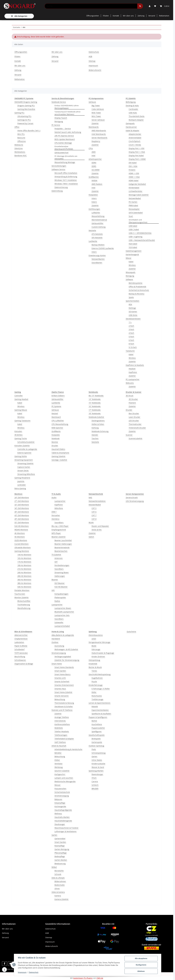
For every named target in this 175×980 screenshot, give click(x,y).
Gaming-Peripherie (22, 478)
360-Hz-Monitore (24, 580)
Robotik (95, 706)
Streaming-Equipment (24, 460)
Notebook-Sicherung (100, 431)
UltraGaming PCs (24, 116)
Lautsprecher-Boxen (63, 608)
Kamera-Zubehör (62, 899)
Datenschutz (34, 972)
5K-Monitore (20, 537)
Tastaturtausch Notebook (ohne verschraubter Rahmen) (67, 113)
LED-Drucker (134, 421)
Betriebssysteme (136, 283)
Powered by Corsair (25, 123)
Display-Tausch (61, 118)
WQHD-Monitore (21, 530)
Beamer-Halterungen (63, 544)
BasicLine (21, 138)
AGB (90, 56)
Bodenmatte (60, 885)
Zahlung (141, 16)
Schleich (95, 785)
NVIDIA (94, 180)
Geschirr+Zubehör (62, 771)
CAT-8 (94, 519)
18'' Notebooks (95, 413)
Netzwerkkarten (98, 259)
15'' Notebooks (95, 403)
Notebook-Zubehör (96, 417)
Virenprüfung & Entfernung (66, 177)
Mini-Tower (96, 116)
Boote (94, 646)
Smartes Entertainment (64, 685)
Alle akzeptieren (141, 958)
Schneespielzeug (99, 753)
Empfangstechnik (59, 530)
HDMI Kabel (134, 180)
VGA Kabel (133, 244)
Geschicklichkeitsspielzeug (100, 674)
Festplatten (93, 195)
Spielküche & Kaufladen (101, 714)
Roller (94, 692)
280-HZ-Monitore (24, 576)
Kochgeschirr (60, 774)
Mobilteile (59, 728)
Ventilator (59, 764)
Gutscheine (131, 632)
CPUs (91, 148)
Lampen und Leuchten (64, 778)
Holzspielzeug (94, 660)
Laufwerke (93, 241)
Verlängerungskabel (63, 657)
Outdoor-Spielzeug (96, 746)
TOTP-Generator (21, 653)
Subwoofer (59, 622)
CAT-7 (94, 515)
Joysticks (21, 481)
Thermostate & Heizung (64, 703)
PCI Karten (133, 202)
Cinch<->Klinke (135, 145)
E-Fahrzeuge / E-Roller (101, 689)
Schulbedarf (20, 649)
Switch (91, 537)
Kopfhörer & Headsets (135, 365)
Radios (57, 601)
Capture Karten (24, 467)
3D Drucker (133, 399)
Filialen (106, 16)
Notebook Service (59, 102)
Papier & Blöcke (21, 646)
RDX (130, 304)
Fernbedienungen (62, 565)
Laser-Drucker (134, 417)
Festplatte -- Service (63, 129)
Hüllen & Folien (98, 424)
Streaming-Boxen (62, 572)
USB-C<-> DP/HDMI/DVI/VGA (140, 233)
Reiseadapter (134, 209)
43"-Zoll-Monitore (22, 515)
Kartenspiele (97, 742)
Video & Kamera (58, 892)
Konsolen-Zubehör (22, 446)
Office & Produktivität (137, 287)
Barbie (94, 721)
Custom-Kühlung (99, 227)
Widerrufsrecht (95, 70)
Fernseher (56, 515)
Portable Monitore (22, 590)
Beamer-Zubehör (59, 537)
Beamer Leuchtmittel (63, 540)
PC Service (56, 125)
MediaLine (19, 145)
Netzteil (55, 413)
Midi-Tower (96, 113)
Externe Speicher (24, 453)
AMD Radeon (97, 184)
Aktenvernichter (21, 635)
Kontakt (116, 16)
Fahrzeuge (96, 649)
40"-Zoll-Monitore (22, 512)
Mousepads (131, 272)
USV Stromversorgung (135, 501)
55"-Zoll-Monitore (22, 522)
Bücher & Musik (95, 667)
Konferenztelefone (62, 724)
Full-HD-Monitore (22, 526)
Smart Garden (60, 671)
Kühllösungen (94, 209)
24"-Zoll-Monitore (22, 498)
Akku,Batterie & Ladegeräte (63, 635)
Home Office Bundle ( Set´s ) (29, 131)
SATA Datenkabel (136, 213)
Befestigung (131, 102)
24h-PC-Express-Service (64, 136)
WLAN (91, 522)
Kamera (58, 896)
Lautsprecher (60, 501)
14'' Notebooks (95, 399)
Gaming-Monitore (22, 551)
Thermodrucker (135, 424)
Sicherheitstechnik (62, 792)
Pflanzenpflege (61, 853)
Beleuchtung (60, 699)
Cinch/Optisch (135, 141)
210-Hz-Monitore (24, 569)
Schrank (58, 874)
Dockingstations (98, 421)
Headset (132, 369)
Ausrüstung (59, 646)
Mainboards (94, 127)
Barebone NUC (21, 155)
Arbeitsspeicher (95, 159)
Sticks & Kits (97, 530)
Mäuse (129, 258)
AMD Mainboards (99, 131)
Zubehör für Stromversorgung (67, 660)
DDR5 (94, 166)
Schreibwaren (20, 660)
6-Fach (131, 340)
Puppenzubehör (98, 728)
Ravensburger (97, 774)
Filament (132, 403)
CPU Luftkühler (58, 421)
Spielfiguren (97, 731)
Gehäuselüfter (98, 223)
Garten (54, 835)
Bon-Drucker (134, 413)
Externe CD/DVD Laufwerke (103, 248)
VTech (94, 778)
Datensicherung (61, 187)
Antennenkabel (135, 138)
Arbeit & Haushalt (59, 746)
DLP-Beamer (60, 583)
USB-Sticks (133, 315)
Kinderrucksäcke (98, 764)
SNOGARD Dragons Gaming (26, 102)
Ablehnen (141, 971)
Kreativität (93, 664)
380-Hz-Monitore (24, 583)
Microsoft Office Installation (66, 173)
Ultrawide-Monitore (23, 547)
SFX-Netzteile (97, 238)
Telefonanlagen (61, 735)
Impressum (22, 972)
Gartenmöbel (60, 839)
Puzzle (94, 681)
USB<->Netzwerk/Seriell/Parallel (142, 240)
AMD (94, 152)
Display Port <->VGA (137, 152)
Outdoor (55, 642)
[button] (150, 6)
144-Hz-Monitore (24, 555)
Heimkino (55, 519)
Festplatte (56, 435)
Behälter (58, 753)
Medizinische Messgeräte (65, 781)
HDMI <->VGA (134, 177)
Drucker (55, 446)
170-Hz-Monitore (24, 562)
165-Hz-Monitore (24, 558)
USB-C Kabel (134, 229)
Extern (94, 202)
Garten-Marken (61, 860)
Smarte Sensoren (62, 696)
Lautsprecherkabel (62, 626)
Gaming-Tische (21, 438)
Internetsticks (60, 721)
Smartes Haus (60, 689)
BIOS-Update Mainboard (65, 139)
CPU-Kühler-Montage (63, 143)
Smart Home (57, 664)
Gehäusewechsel (61, 153)
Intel (93, 155)
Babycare (58, 799)
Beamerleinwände (62, 547)
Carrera (95, 781)
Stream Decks (23, 471)
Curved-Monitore (21, 544)
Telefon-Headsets (62, 731)
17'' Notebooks (95, 410)
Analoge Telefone (62, 717)
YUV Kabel (133, 247)
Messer (58, 785)
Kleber (57, 760)
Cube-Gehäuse (98, 109)
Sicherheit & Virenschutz (139, 290)
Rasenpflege (60, 846)
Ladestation (19, 642)
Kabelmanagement (134, 251)
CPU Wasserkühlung (60, 424)
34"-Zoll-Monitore (22, 508)
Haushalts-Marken (62, 817)
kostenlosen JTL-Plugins (83, 978)
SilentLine (19, 148)
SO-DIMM (96, 170)
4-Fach (131, 333)
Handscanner (131, 127)
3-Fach (131, 329)
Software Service (58, 169)
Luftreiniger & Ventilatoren (66, 831)
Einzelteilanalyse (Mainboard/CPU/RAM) (64, 148)
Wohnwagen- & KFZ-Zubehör (66, 649)
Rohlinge (132, 308)
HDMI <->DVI (134, 173)
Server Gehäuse (98, 120)
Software (129, 279)
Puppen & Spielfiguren (98, 717)
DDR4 (94, 163)
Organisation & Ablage (24, 664)
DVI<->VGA (133, 166)
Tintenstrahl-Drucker (137, 428)
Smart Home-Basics (63, 674)
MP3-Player (56, 533)
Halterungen (60, 576)
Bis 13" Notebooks (96, 396)
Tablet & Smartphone (60, 453)
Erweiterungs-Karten (97, 255)
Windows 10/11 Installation (66, 180)
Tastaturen (130, 351)
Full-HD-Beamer (61, 587)
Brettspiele (96, 739)
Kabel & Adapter (133, 131)
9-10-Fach (133, 347)
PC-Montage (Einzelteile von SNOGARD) (66, 157)
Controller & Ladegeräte (27, 449)
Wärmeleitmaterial (99, 220)
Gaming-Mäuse (21, 410)
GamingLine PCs (24, 120)
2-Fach (131, 326)
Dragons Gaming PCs (26, 106)
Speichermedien (133, 301)
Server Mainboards (99, 138)
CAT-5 (94, 508)
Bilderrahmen (60, 881)
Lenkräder (22, 485)
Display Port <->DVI (136, 148)
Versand (152, 16)
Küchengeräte (60, 806)
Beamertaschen (61, 551)
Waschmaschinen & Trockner (66, 828)
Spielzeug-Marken (96, 771)
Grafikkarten (94, 177)
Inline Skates (97, 760)
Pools (94, 749)
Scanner (129, 435)
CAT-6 (94, 512)
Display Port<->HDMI (137, 159)
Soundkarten (97, 263)
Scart (131, 216)
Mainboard (56, 417)
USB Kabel (133, 226)
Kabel (131, 262)
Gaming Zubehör (59, 456)
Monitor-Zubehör (22, 597)
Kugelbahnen (97, 678)
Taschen (95, 438)
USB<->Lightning (136, 237)
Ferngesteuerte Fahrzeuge (99, 642)
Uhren (57, 888)
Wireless (132, 265)
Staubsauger (60, 824)
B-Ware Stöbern (58, 396)
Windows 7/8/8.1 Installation (66, 184)
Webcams (130, 383)
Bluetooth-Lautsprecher (64, 612)
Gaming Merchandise (26, 109)
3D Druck (129, 396)
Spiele (131, 297)
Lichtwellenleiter (136, 191)
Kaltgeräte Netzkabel (137, 184)
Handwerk (56, 639)
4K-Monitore (20, 533)
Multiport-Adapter (136, 120)
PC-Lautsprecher (133, 379)
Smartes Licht (60, 678)
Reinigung (59, 121)
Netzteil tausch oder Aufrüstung (68, 132)
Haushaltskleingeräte (63, 821)
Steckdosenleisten (133, 319)
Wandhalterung (24, 608)
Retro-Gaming (20, 488)
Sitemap (92, 61)
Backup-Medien (98, 245)
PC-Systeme (56, 406)
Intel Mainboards (99, 134)
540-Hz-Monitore (24, 587)
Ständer (95, 435)
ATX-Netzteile (97, 234)
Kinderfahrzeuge (96, 685)
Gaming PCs (19, 113)
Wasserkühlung (98, 216)
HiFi (53, 590)
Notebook (56, 438)
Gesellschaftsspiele (97, 735)
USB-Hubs (133, 113)
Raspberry (96, 141)
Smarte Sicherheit (62, 681)
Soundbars (59, 522)
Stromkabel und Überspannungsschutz (138, 221)
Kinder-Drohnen (98, 657)
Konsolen (18, 431)
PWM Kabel (133, 205)
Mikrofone (59, 508)
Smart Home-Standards (64, 667)
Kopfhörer (133, 372)
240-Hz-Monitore (24, 572)
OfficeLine (22, 141)
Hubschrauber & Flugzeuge (103, 653)
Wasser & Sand (98, 767)
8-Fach (131, 344)
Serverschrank (132, 498)
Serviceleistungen (59, 166)
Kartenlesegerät (132, 254)
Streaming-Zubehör (25, 463)
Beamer (55, 580)
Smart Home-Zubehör (63, 692)
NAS (90, 498)
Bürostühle (59, 871)
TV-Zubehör (56, 555)
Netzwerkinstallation (97, 501)
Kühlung (95, 428)
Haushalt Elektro (58, 449)
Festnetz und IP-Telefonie (62, 710)
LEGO (94, 639)
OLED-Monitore (21, 540)
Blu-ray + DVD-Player (60, 526)
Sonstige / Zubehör (59, 460)
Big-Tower (96, 106)
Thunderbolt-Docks (137, 116)
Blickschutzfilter (24, 601)
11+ (130, 322)
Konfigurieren (141, 965)
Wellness (58, 814)
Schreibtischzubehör (26, 442)
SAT (56, 562)
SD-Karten (133, 312)
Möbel (54, 867)
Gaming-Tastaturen (22, 421)
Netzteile (92, 230)
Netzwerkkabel (135, 198)
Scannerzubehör (136, 438)
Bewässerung (60, 864)
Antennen (59, 558)
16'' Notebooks (95, 406)
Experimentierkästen (100, 710)
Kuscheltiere (97, 724)
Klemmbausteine (96, 635)
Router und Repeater (100, 526)
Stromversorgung (59, 653)
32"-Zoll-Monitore (22, 505)
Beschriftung (20, 657)
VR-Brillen (19, 435)
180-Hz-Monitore (24, 565)
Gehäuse (92, 102)
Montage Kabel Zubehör (139, 195)
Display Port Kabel (136, 155)
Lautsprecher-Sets (62, 615)
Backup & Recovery (136, 294)
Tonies (94, 671)
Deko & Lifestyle (58, 878)
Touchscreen (20, 594)
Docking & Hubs (132, 106)
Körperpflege (60, 803)
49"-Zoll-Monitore (22, 519)
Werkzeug (59, 767)
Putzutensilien (60, 789)
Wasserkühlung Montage (65, 162)
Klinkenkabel (134, 188)
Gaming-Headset (21, 399)
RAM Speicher (57, 428)
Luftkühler (96, 213)
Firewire (132, 170)
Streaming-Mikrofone (26, 474)
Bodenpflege (60, 856)
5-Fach (131, 337)
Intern (94, 198)
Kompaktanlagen (61, 594)
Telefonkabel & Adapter (64, 739)
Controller (19, 396)
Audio (54, 498)
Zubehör (95, 123)
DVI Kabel (133, 163)
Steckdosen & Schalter (64, 706)
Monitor (55, 442)
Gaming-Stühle (21, 456)
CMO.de (100, 978)
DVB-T (54, 512)
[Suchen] (91, 6)
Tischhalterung (24, 605)
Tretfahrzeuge (97, 699)
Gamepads (130, 123)
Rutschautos (97, 696)
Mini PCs (21, 134)
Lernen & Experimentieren (100, 703)
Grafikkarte (56, 431)
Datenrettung (57, 191)
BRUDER (95, 789)
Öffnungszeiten (93, 16)
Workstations (20, 152)
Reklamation (164, 16)
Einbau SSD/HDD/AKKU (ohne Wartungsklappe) (67, 107)
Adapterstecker (135, 134)
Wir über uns (128, 16)
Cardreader (133, 109)
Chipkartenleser (21, 639)
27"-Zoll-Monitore (22, 501)
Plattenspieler (60, 597)
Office (17, 127)
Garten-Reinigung (62, 849)
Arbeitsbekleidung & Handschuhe (68, 749)
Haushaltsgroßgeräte (63, 810)
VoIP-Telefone (60, 742)
